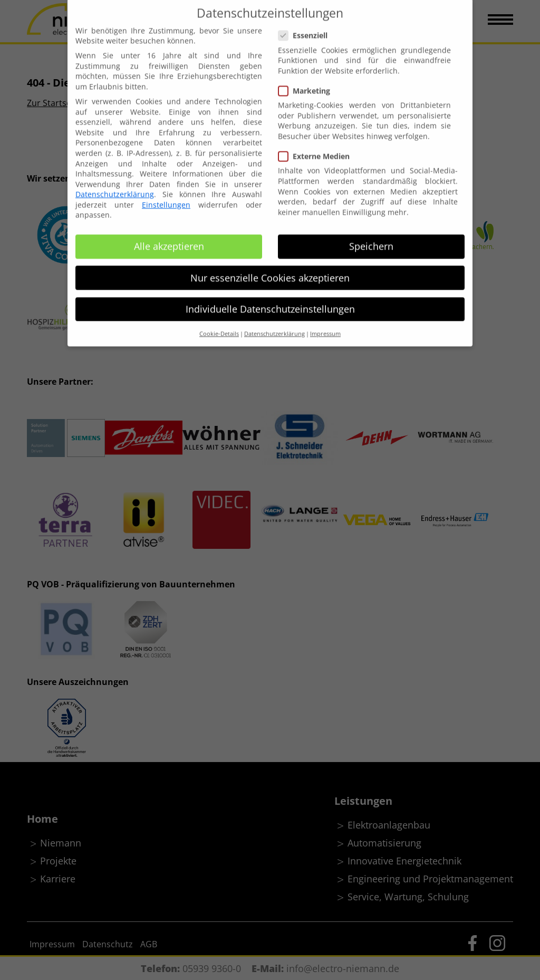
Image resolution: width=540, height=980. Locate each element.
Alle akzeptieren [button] (169, 236)
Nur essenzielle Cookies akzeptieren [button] (270, 267)
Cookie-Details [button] (219, 324)
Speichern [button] (371, 236)
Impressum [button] (325, 324)
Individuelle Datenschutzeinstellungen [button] (270, 298)
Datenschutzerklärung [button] (274, 324)
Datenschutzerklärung (115, 184)
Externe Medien (318, 146)
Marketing (308, 80)
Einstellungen (166, 194)
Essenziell (307, 25)
